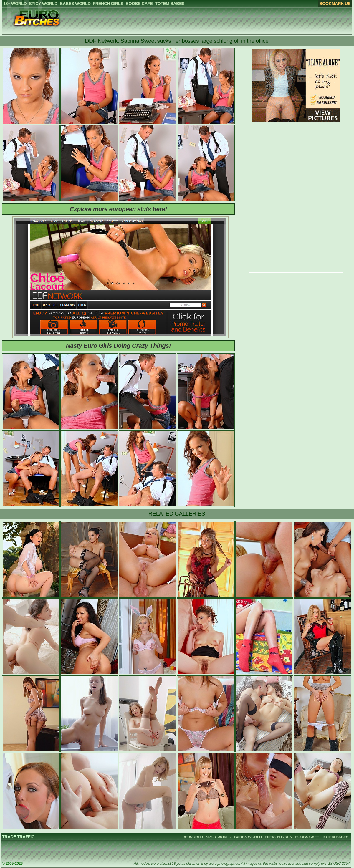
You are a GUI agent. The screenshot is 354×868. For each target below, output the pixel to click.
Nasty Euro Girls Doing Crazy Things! (119, 346)
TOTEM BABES (335, 837)
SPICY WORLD (218, 837)
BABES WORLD (248, 837)
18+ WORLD (192, 837)
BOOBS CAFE (307, 837)
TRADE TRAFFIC (18, 837)
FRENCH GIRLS (278, 837)
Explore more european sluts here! (118, 209)
